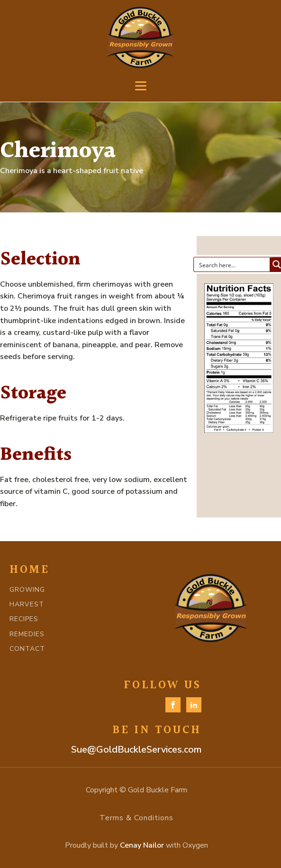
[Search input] (232, 264)
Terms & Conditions (136, 818)
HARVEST (27, 604)
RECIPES (24, 619)
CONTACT (27, 649)
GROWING (27, 590)
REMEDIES (27, 634)
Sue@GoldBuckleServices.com (136, 750)
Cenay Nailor (142, 845)
